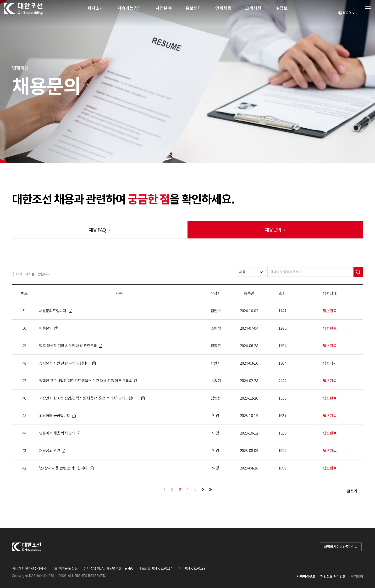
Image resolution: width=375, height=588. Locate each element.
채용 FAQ (97, 230)
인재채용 (223, 13)
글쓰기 (352, 491)
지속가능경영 (130, 13)
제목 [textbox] (242, 272)
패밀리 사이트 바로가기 (341, 547)
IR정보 (281, 13)
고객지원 (253, 13)
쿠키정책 (357, 577)
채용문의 (273, 230)
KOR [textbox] (347, 13)
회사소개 (95, 13)
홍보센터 (193, 13)
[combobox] (347, 13)
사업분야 (164, 13)
